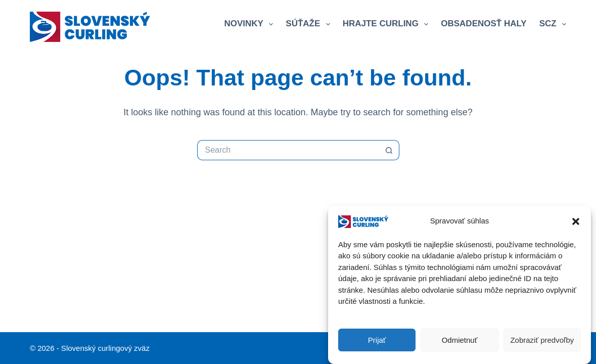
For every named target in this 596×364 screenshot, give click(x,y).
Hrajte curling (388, 24)
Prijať (377, 340)
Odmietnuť (460, 340)
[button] (576, 221)
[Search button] (389, 150)
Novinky (250, 24)
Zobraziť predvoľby (542, 340)
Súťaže (310, 24)
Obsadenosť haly (484, 24)
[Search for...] (288, 150)
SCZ (553, 24)
